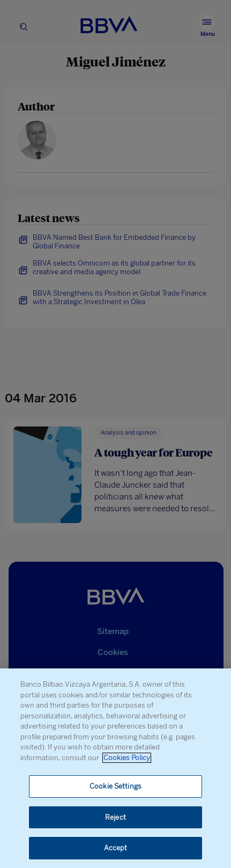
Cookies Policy (127, 758)
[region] (115, 768)
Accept (116, 848)
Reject (115, 817)
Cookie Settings (115, 786)
